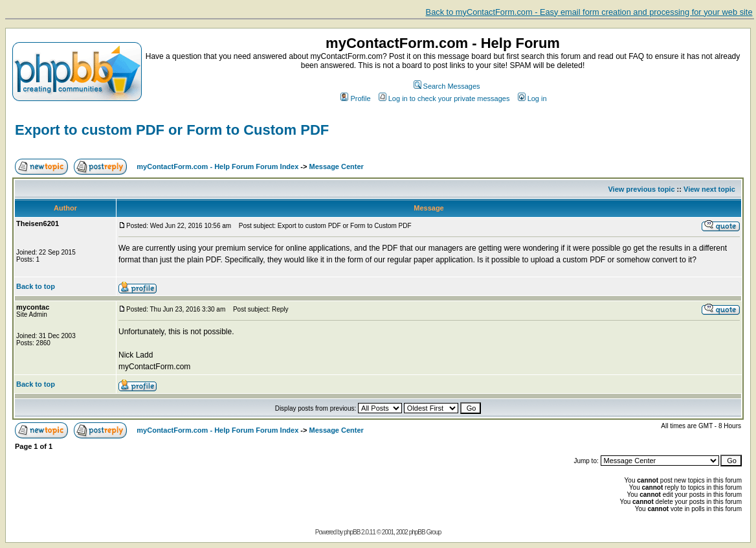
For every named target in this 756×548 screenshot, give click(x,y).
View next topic (709, 189)
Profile (355, 98)
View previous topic (641, 189)
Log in (532, 98)
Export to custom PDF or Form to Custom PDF (172, 130)
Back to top (36, 286)
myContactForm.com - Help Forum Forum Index (217, 166)
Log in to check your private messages (444, 98)
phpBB (352, 532)
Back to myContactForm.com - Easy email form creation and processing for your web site (589, 12)
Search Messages (447, 86)
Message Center (337, 166)
